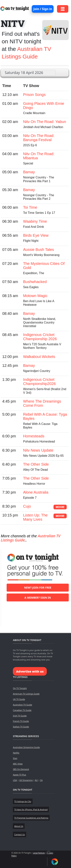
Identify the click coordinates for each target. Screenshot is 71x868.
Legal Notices (39, 853)
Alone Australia (36, 492)
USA (15, 780)
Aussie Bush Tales (39, 250)
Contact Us (20, 834)
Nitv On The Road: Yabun (45, 122)
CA (41, 780)
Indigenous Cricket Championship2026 (39, 382)
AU (36, 780)
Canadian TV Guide (22, 710)
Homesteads (34, 436)
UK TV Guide (19, 699)
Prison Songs (34, 95)
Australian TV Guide (22, 705)
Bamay (29, 172)
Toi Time (30, 207)
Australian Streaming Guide (26, 747)
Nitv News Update (38, 450)
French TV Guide (21, 721)
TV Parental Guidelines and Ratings (31, 818)
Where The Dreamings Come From (42, 403)
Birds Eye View (36, 235)
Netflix (16, 753)
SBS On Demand (21, 769)
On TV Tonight (20, 688)
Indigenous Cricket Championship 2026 (40, 337)
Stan (15, 758)
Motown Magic (35, 296)
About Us (19, 826)
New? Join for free (38, 588)
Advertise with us (30, 671)
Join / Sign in (43, 9)
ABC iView (18, 764)
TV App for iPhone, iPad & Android (31, 809)
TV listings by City (23, 801)
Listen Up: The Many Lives (35, 517)
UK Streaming (26, 780)
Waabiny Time (35, 221)
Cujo (27, 506)
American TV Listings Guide (26, 694)
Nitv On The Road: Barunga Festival (39, 138)
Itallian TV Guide (21, 727)
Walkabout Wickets (39, 357)
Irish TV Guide (20, 716)
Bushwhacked (35, 282)
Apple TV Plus (20, 775)
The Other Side (36, 464)
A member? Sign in (38, 598)
